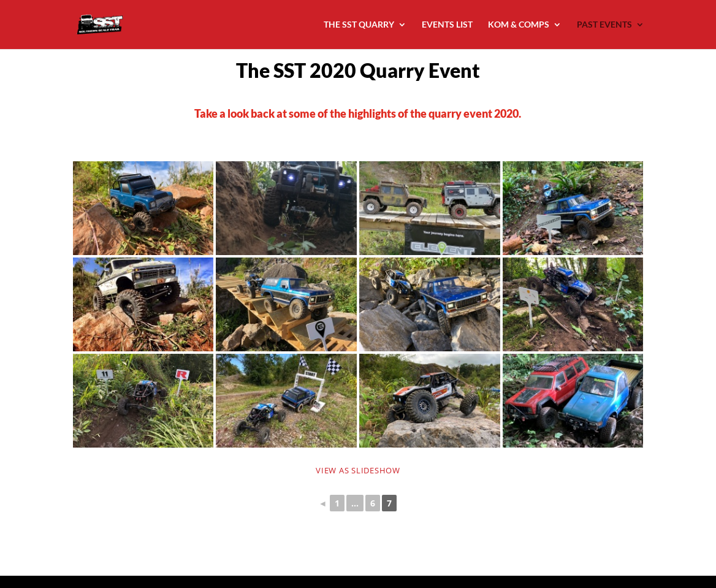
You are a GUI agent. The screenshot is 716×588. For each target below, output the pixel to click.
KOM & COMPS (519, 25)
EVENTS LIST (447, 25)
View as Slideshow (358, 470)
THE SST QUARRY (359, 25)
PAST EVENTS (604, 25)
